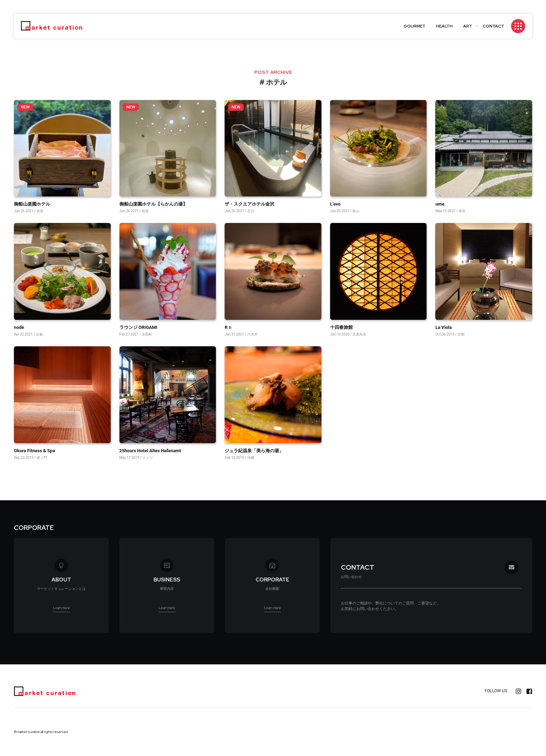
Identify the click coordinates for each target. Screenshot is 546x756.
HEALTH (444, 26)
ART (468, 26)
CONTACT (493, 26)
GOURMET (415, 26)
